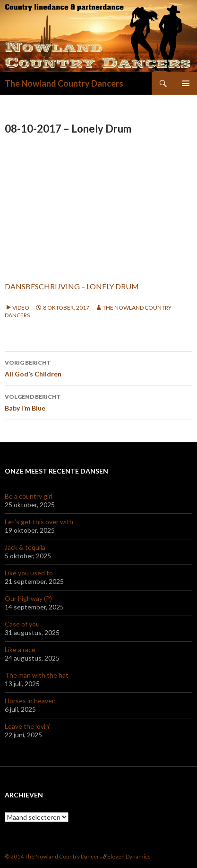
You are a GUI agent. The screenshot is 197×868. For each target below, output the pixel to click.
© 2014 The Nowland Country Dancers (54, 856)
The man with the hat (37, 675)
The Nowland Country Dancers (64, 83)
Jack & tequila (25, 547)
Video (21, 308)
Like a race (20, 649)
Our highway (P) (28, 598)
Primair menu (186, 83)
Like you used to (29, 573)
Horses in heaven (30, 701)
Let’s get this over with (39, 522)
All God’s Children (98, 367)
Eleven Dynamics (129, 856)
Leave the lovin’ (27, 726)
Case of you (22, 624)
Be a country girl (29, 496)
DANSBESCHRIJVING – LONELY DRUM (72, 286)
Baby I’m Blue (98, 402)
